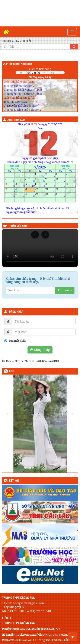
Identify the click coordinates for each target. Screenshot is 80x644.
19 (9, 190)
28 (30, 195)
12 (9, 185)
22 (40, 190)
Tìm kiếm (65, 290)
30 (50, 195)
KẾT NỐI (14, 481)
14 (30, 185)
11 (71, 180)
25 (71, 190)
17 (60, 185)
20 (20, 190)
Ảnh (12, 371)
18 (71, 185)
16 (50, 185)
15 (40, 185)
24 (60, 190)
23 (50, 190)
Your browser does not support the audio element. (40, 73)
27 (20, 195)
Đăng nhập (16, 312)
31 (60, 195)
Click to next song (40, 69)
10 (60, 180)
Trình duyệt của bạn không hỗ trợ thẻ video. (40, 248)
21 (30, 190)
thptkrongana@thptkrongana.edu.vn (43, 634)
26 (9, 195)
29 (40, 195)
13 (20, 185)
